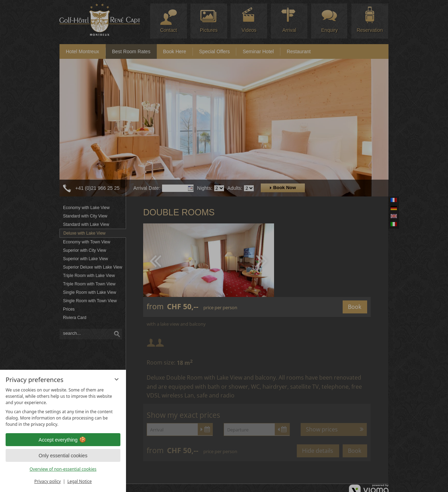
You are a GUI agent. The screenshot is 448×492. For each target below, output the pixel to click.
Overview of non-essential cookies (63, 469)
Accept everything (63, 440)
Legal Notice (79, 481)
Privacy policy (48, 481)
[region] (63, 407)
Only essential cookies (63, 456)
